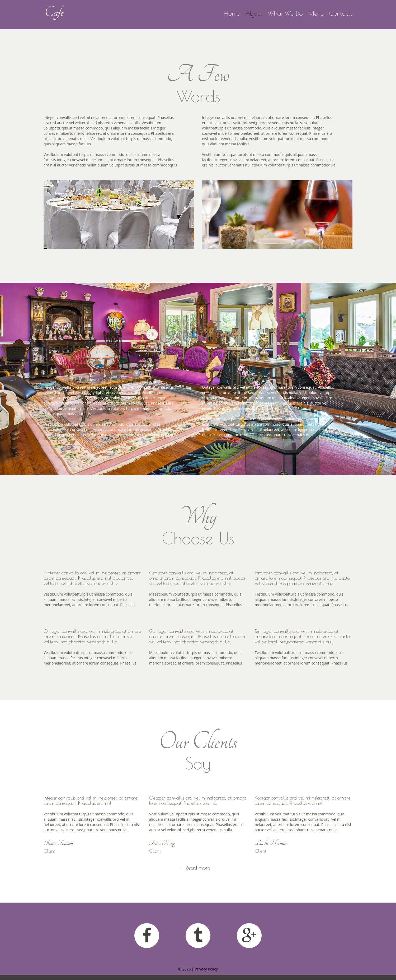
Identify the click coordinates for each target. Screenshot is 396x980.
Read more (198, 868)
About (254, 13)
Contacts (341, 13)
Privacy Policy (206, 969)
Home (232, 13)
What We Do (285, 13)
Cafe (54, 12)
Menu (316, 13)
